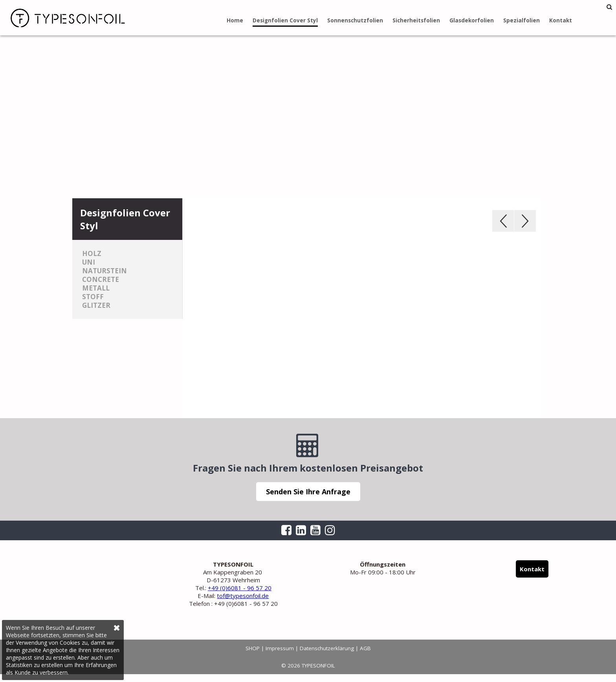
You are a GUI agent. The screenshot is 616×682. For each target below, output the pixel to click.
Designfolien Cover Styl (285, 20)
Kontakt (561, 20)
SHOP (253, 648)
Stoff (93, 297)
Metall (96, 288)
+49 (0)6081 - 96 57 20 (240, 588)
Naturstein (104, 271)
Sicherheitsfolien (416, 20)
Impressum (280, 648)
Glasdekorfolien (472, 20)
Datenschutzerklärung (327, 648)
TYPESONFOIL (63, 18)
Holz (92, 253)
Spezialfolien (522, 20)
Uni (89, 262)
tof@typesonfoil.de (243, 596)
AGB (365, 648)
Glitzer (96, 305)
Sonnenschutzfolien (355, 20)
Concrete (101, 279)
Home (235, 20)
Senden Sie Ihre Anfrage (308, 492)
